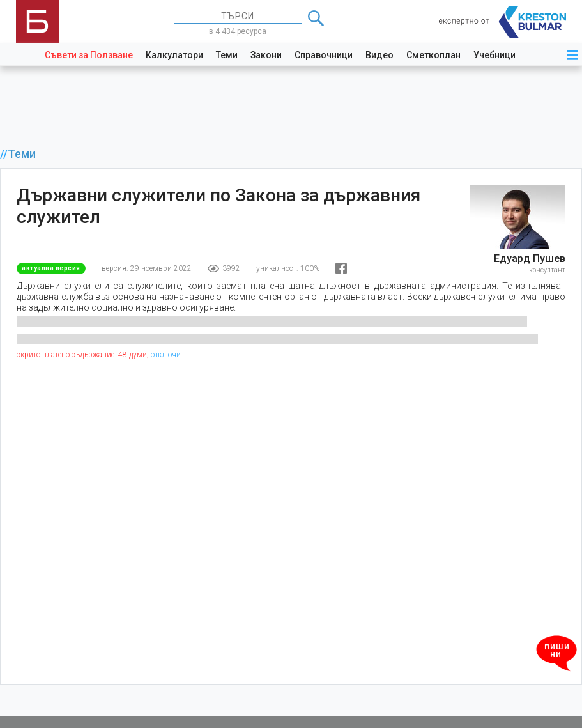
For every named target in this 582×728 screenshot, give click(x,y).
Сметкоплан (433, 55)
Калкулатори (174, 55)
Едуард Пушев (530, 259)
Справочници (324, 55)
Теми (227, 55)
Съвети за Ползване (89, 55)
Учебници (494, 55)
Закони (266, 55)
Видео (379, 55)
